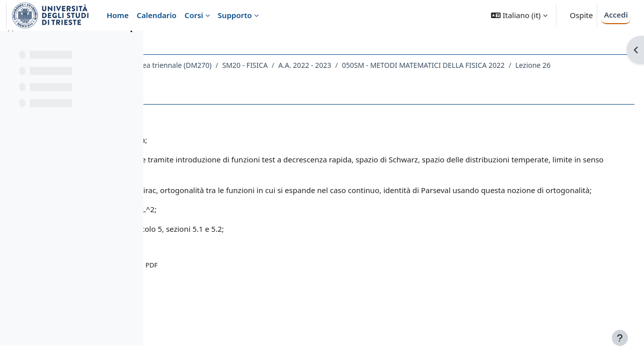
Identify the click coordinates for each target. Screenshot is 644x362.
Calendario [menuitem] (157, 15)
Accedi (616, 15)
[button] (519, 15)
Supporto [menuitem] (235, 15)
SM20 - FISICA (363, 65)
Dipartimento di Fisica (199, 65)
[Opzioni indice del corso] (131, 45)
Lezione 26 (365, 78)
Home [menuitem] (118, 15)
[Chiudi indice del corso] (11, 45)
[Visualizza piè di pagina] (620, 338)
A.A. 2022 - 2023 (423, 65)
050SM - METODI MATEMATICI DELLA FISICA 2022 (255, 78)
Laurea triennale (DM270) (288, 65)
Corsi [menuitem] (194, 15)
